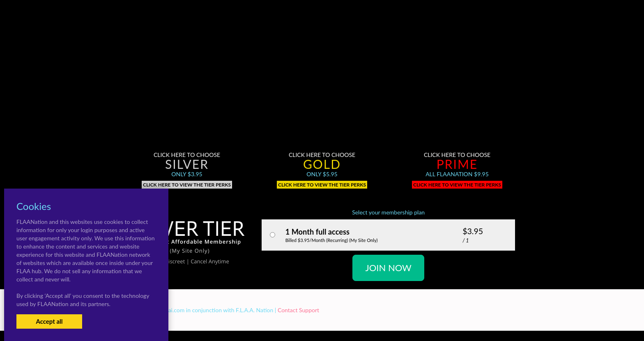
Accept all (49, 321)
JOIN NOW (388, 268)
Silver (187, 164)
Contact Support (298, 310)
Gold (322, 164)
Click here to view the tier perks (187, 185)
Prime (457, 164)
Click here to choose (187, 155)
